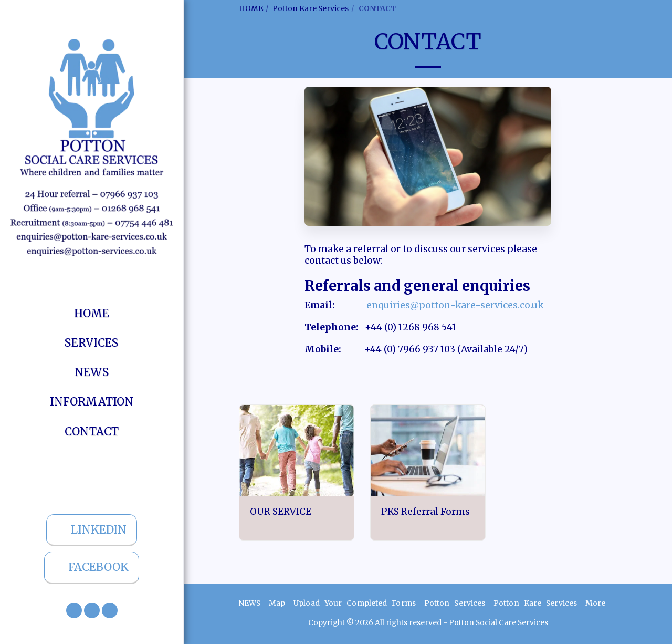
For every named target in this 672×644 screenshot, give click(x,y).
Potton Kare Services (311, 8)
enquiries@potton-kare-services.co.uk (455, 305)
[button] (74, 610)
